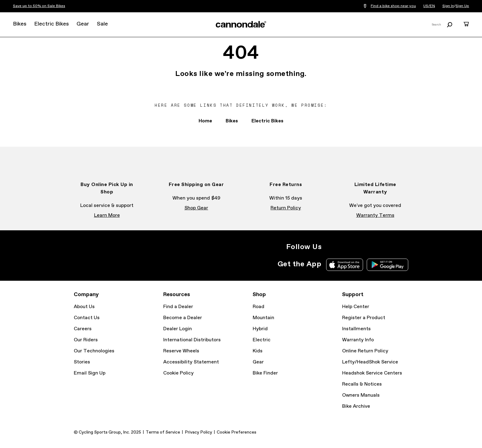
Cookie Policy (178, 373)
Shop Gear (196, 208)
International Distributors (192, 340)
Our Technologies (94, 351)
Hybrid (260, 329)
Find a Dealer (178, 307)
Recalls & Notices (362, 384)
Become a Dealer (183, 318)
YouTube (371, 247)
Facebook (344, 247)
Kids (258, 351)
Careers (83, 329)
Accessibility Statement (191, 362)
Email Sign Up (90, 373)
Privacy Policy (198, 432)
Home (205, 121)
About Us (84, 307)
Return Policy (286, 208)
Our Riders (86, 340)
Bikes (20, 24)
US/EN (429, 6)
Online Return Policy (365, 351)
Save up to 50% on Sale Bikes (39, 6)
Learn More (107, 215)
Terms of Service (163, 432)
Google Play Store (387, 265)
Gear (83, 24)
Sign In (448, 6)
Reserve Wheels (181, 351)
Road (259, 307)
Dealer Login (178, 329)
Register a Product (364, 318)
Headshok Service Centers (372, 373)
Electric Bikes (51, 24)
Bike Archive (356, 406)
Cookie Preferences (237, 432)
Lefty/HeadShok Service (370, 362)
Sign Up (462, 6)
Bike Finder (265, 373)
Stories (82, 362)
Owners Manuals (361, 395)
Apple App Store (345, 265)
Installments (356, 329)
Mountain (263, 318)
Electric (262, 340)
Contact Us (87, 318)
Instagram (330, 247)
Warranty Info (358, 340)
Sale (102, 24)
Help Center (356, 307)
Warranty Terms (375, 215)
